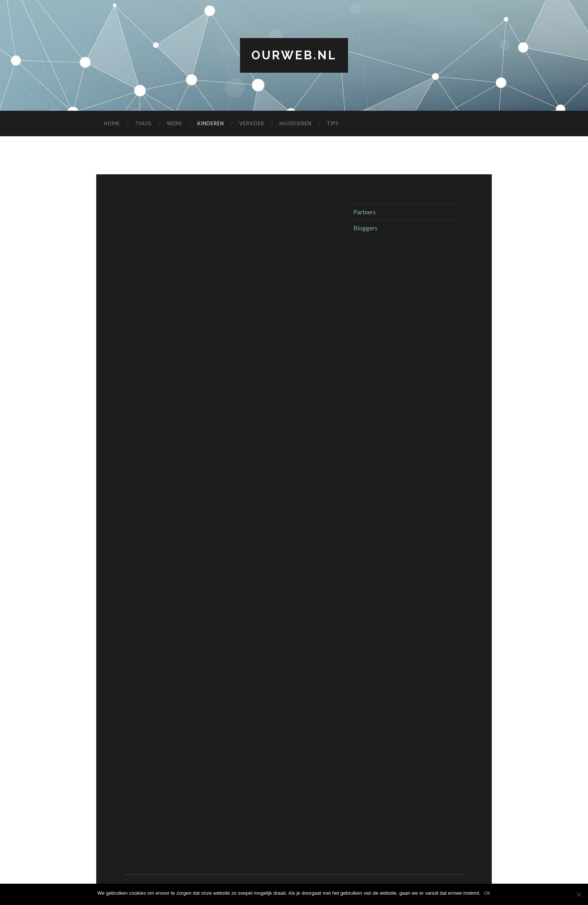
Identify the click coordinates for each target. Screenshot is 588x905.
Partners (365, 212)
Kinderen (211, 124)
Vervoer (252, 124)
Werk (175, 124)
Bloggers (365, 228)
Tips (333, 124)
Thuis (144, 124)
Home (112, 124)
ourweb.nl (294, 55)
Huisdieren (296, 124)
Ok (488, 893)
